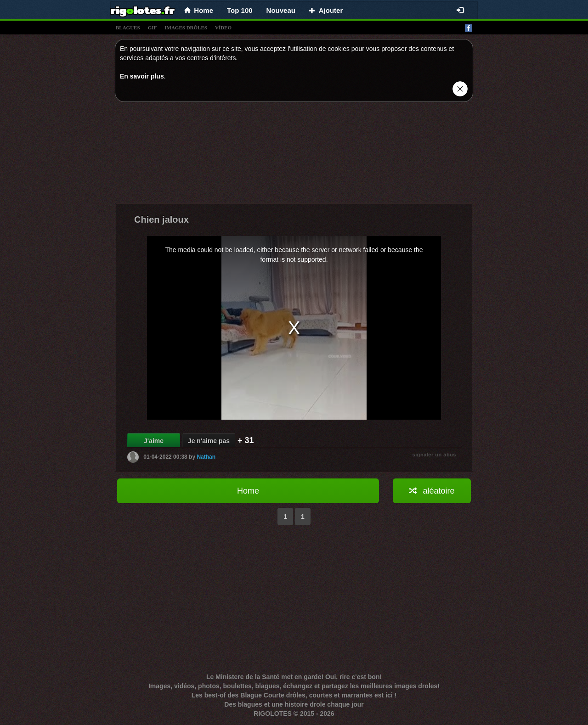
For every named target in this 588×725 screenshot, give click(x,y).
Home (248, 491)
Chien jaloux (161, 219)
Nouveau (281, 10)
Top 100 (240, 10)
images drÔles (186, 28)
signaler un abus (434, 455)
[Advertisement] (294, 155)
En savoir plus (142, 76)
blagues (128, 28)
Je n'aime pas (209, 441)
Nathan (206, 457)
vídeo (223, 28)
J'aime (154, 441)
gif (153, 28)
